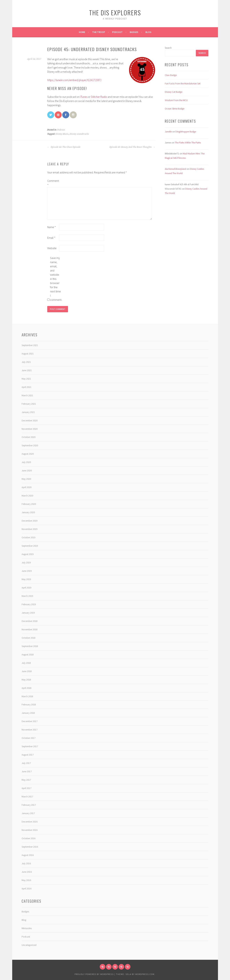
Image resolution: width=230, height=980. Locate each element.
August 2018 (28, 654)
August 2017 (28, 755)
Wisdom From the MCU (176, 100)
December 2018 (30, 621)
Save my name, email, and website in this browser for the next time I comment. (56, 279)
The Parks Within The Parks (188, 143)
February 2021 (29, 404)
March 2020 (27, 496)
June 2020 (27, 470)
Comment (53, 183)
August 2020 (28, 454)
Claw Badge (171, 75)
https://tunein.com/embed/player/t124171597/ (74, 80)
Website (52, 248)
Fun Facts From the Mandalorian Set (183, 83)
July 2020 (26, 462)
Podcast (117, 32)
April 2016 (27, 889)
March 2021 (27, 395)
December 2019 (30, 521)
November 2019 (30, 529)
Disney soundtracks (79, 134)
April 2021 (27, 387)
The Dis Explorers (115, 12)
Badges (134, 32)
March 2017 (27, 797)
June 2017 (27, 771)
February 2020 (29, 504)
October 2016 (29, 838)
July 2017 (26, 763)
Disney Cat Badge (174, 92)
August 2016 (28, 855)
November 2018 (30, 629)
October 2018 (29, 638)
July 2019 (26, 562)
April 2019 (27, 588)
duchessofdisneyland (175, 169)
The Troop (99, 32)
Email (51, 238)
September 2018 (30, 646)
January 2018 (28, 713)
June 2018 (27, 671)
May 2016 (26, 880)
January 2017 (28, 813)
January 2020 (28, 512)
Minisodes (27, 928)
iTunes (84, 97)
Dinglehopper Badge (186, 132)
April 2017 (27, 788)
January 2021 (28, 412)
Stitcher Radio (99, 97)
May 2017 (26, 780)
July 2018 (26, 663)
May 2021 (26, 379)
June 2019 (27, 571)
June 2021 (27, 370)
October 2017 (29, 738)
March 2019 (27, 596)
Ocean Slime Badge (175, 109)
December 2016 (30, 822)
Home (82, 32)
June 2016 (27, 872)
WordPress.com (145, 974)
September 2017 (30, 746)
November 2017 (30, 730)
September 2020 (30, 445)
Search (168, 48)
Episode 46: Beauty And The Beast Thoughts (132, 147)
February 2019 (29, 604)
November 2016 (30, 830)
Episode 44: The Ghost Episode (64, 147)
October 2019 (29, 537)
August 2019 (28, 554)
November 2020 (30, 429)
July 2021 (26, 362)
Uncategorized (29, 945)
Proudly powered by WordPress (94, 974)
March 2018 (27, 696)
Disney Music (62, 134)
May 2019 (26, 579)
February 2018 (29, 705)
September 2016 (30, 847)
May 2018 (26, 680)
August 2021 (28, 354)
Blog (148, 32)
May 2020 (26, 479)
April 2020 (27, 487)
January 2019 (28, 613)
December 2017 (30, 721)
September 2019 (30, 546)
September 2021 (30, 345)
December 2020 (30, 420)
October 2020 (29, 437)
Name (52, 227)
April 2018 (27, 688)
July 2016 (26, 863)
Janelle (168, 132)
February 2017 (29, 805)
